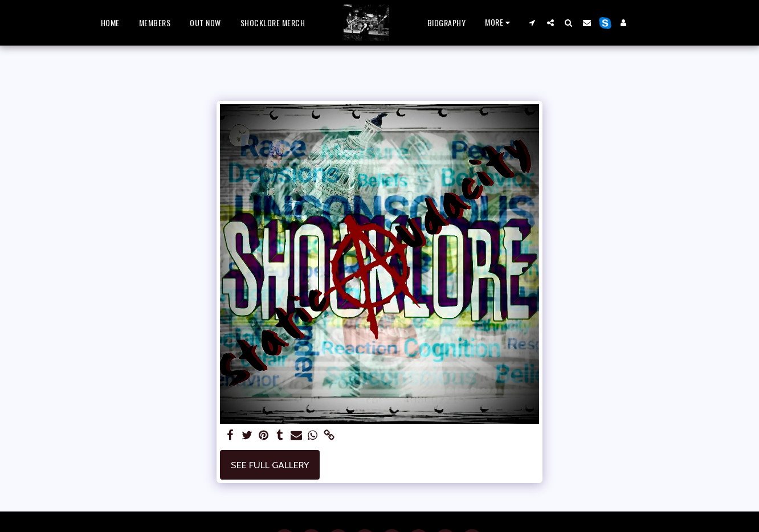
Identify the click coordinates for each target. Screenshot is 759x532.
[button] (532, 22)
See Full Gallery (270, 465)
